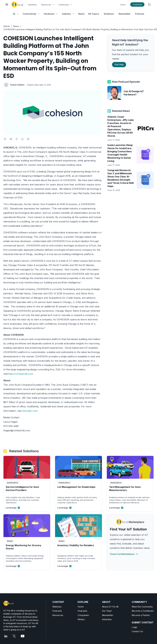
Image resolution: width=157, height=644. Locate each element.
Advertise (32, 5)
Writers (81, 619)
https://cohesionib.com (20, 374)
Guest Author (17, 85)
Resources (58, 615)
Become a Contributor (143, 611)
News (16, 26)
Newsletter (125, 14)
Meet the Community (142, 607)
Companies (83, 615)
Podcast (140, 14)
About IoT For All (110, 607)
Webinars (57, 607)
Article (7, 26)
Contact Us (137, 631)
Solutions (109, 14)
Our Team (107, 611)
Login (134, 627)
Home (81, 607)
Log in (123, 4)
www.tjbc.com (30, 411)
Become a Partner (141, 615)
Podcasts (57, 611)
